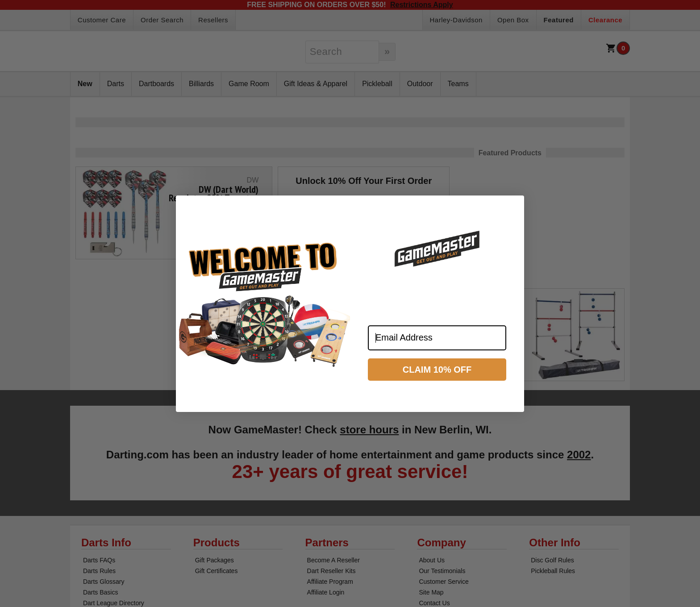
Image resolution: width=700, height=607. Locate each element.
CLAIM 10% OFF (437, 370)
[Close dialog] (513, 206)
